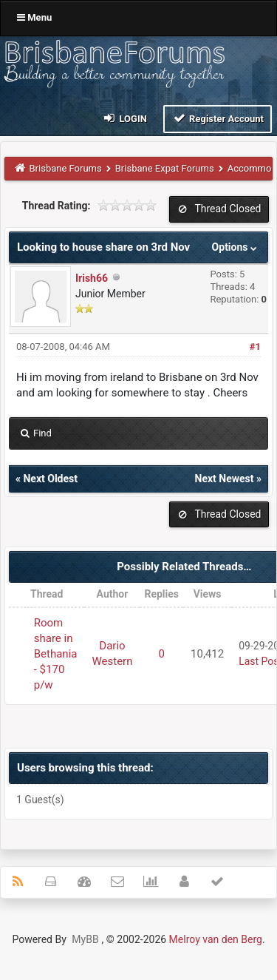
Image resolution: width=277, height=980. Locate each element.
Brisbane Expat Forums (165, 168)
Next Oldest (50, 479)
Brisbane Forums (66, 168)
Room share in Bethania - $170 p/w (56, 654)
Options (236, 247)
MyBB (85, 939)
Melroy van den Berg (216, 939)
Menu (34, 17)
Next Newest (225, 479)
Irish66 (92, 278)
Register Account (218, 118)
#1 (255, 347)
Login (124, 118)
